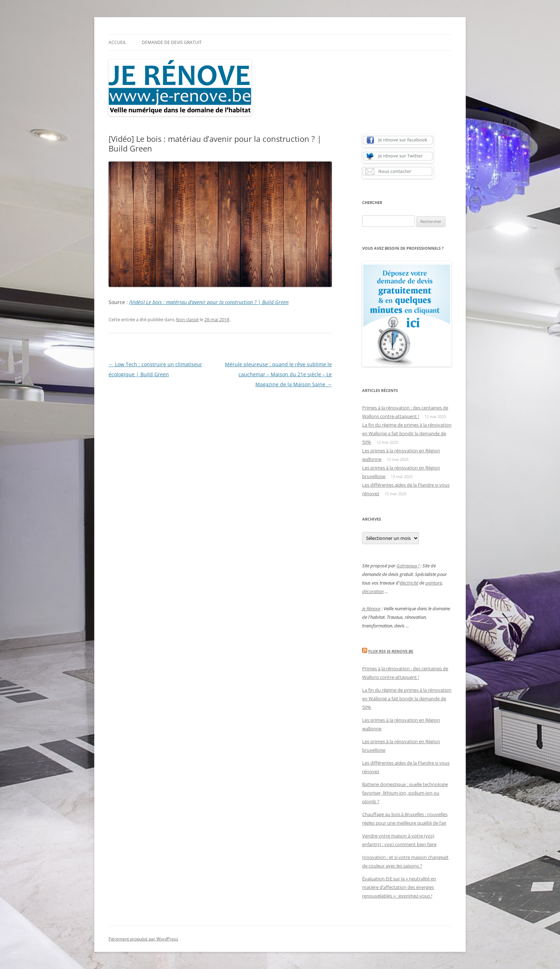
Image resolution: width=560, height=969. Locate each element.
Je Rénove (371, 608)
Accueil (117, 42)
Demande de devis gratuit (172, 42)
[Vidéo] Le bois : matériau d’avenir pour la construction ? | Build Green (209, 302)
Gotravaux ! (408, 566)
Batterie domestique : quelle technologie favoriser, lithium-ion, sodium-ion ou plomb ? (405, 793)
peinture (434, 583)
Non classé (187, 319)
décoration (373, 591)
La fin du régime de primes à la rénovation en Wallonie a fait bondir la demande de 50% (407, 433)
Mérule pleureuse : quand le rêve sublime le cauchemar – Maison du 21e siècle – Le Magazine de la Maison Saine (278, 374)
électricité (409, 583)
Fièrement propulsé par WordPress (143, 939)
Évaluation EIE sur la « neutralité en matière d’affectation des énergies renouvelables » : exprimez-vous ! (399, 887)
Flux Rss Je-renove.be (391, 651)
